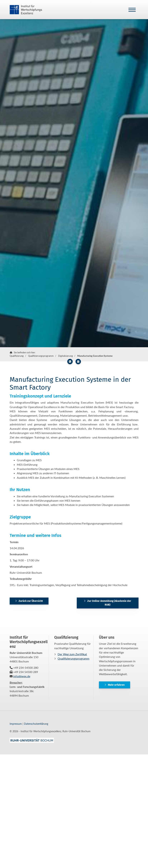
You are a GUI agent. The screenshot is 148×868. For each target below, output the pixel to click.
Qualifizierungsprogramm (41, 356)
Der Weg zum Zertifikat (72, 654)
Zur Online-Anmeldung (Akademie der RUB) (109, 603)
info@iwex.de (22, 676)
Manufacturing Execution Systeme (95, 356)
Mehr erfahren (116, 685)
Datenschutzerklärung (36, 724)
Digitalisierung (65, 356)
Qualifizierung (17, 356)
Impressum (16, 724)
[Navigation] (132, 10)
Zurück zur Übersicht (31, 601)
